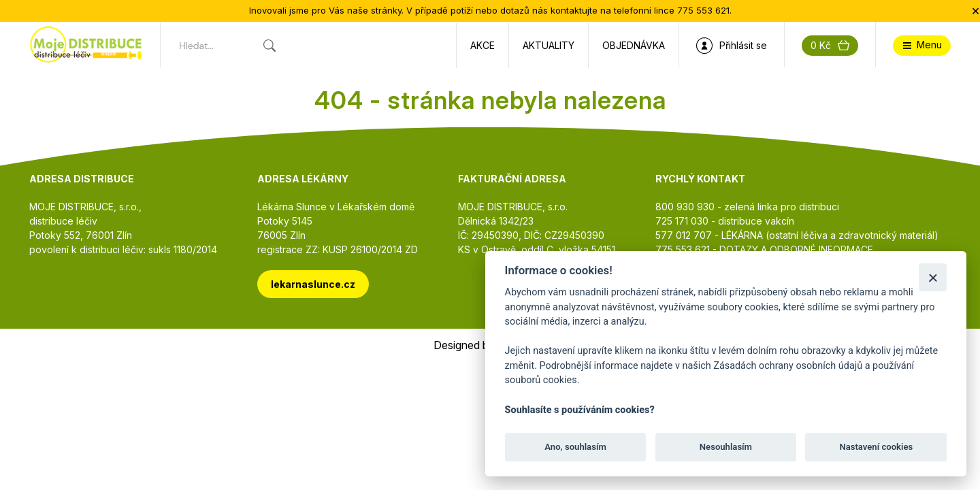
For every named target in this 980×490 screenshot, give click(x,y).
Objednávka (634, 45)
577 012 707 (684, 235)
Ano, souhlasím (575, 447)
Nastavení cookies (876, 447)
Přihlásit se (732, 46)
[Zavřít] (933, 277)
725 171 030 (682, 221)
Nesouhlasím (726, 447)
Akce (483, 45)
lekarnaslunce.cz (313, 284)
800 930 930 (685, 207)
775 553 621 (683, 249)
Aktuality (549, 45)
